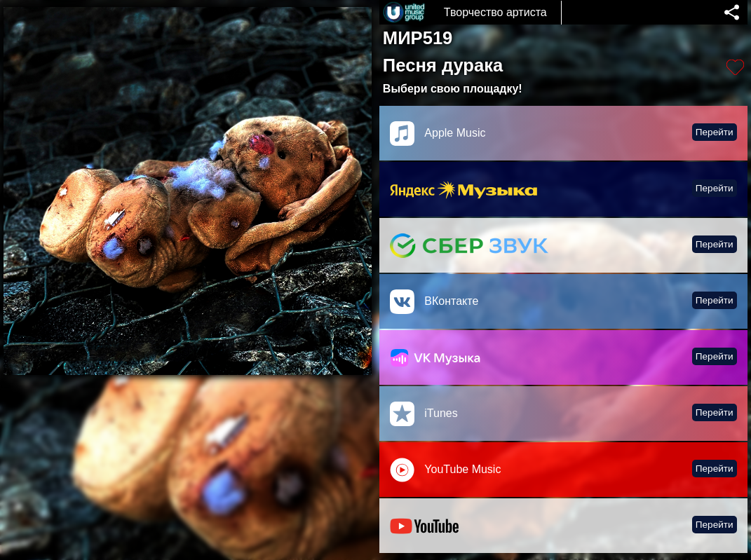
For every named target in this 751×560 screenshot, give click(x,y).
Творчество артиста (495, 12)
